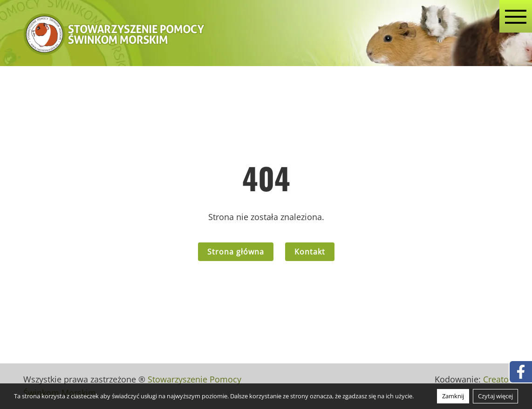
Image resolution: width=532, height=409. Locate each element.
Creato (496, 379)
